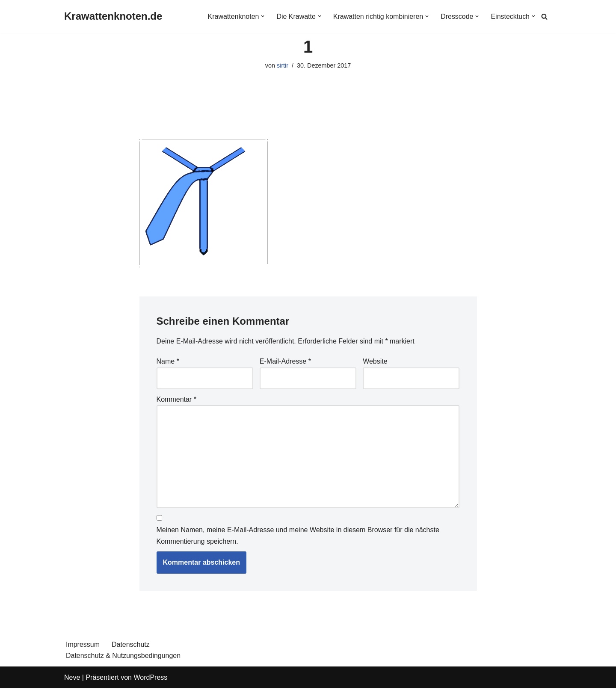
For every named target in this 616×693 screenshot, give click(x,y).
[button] (262, 16)
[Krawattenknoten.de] (113, 16)
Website (375, 362)
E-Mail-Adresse (285, 362)
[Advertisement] (308, 118)
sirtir (283, 65)
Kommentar (176, 399)
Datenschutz (131, 645)
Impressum (83, 645)
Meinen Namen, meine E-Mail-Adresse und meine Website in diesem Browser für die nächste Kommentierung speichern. (298, 536)
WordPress (150, 678)
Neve (72, 678)
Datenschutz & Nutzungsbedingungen (123, 656)
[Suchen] (544, 16)
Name (168, 362)
